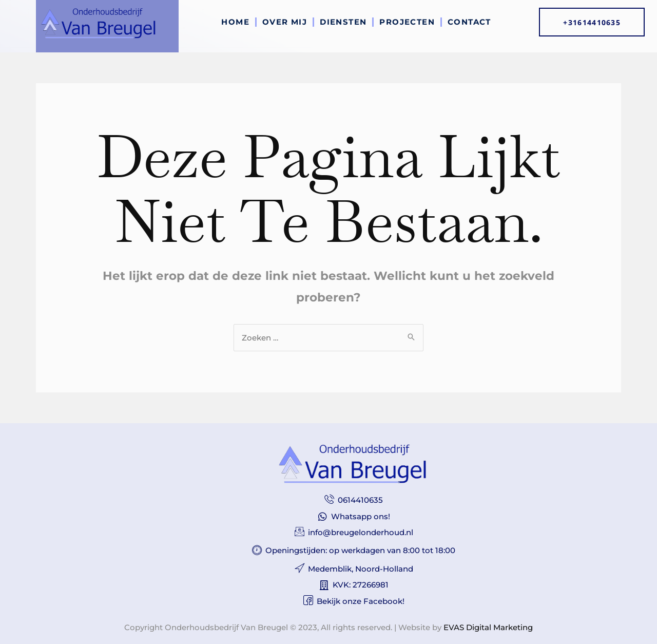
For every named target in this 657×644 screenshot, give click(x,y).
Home (235, 22)
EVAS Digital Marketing (488, 627)
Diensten (343, 22)
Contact (469, 22)
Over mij (285, 22)
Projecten (407, 22)
